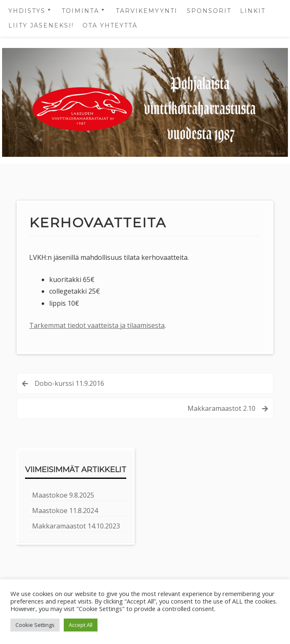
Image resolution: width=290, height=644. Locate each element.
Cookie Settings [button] (35, 625)
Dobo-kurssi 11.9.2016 (69, 383)
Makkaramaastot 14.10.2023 (76, 526)
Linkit (253, 11)
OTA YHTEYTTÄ (110, 25)
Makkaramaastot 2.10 (221, 408)
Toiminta (80, 11)
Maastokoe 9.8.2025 (63, 495)
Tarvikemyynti (147, 11)
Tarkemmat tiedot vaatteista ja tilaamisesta (97, 325)
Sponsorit (209, 11)
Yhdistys (27, 11)
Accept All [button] (81, 625)
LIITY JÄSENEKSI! (41, 25)
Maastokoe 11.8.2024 (65, 511)
